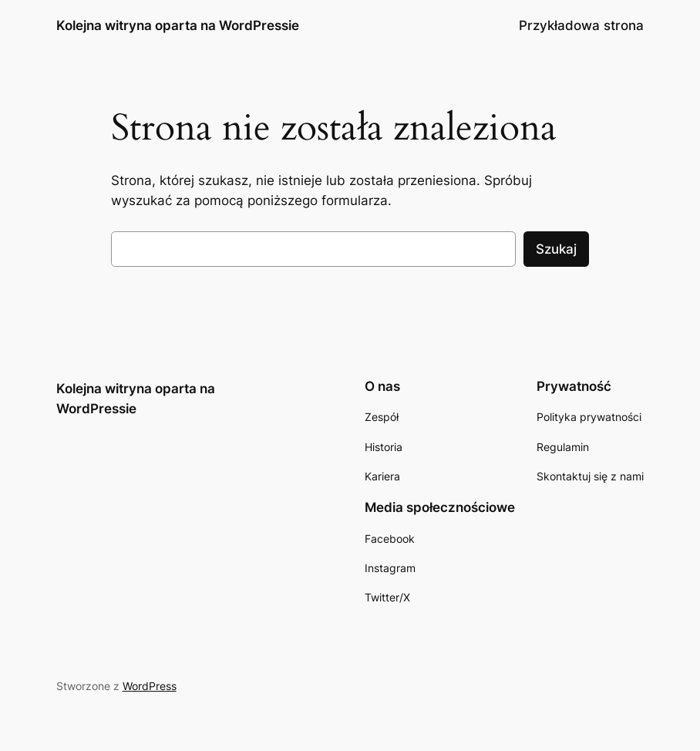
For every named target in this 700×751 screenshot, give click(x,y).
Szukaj (556, 249)
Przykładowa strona (581, 25)
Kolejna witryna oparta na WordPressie (178, 25)
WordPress (150, 686)
